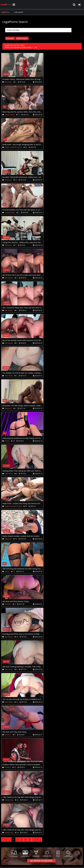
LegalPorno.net (6, 5)
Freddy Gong (9, 800)
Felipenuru (8, 408)
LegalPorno (5, 12)
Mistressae (8, 82)
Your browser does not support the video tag (25, 67)
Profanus (8, 767)
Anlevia (7, 441)
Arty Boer (8, 604)
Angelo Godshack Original (13, 147)
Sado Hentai (9, 376)
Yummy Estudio (10, 213)
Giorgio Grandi (10, 115)
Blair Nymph (9, 278)
